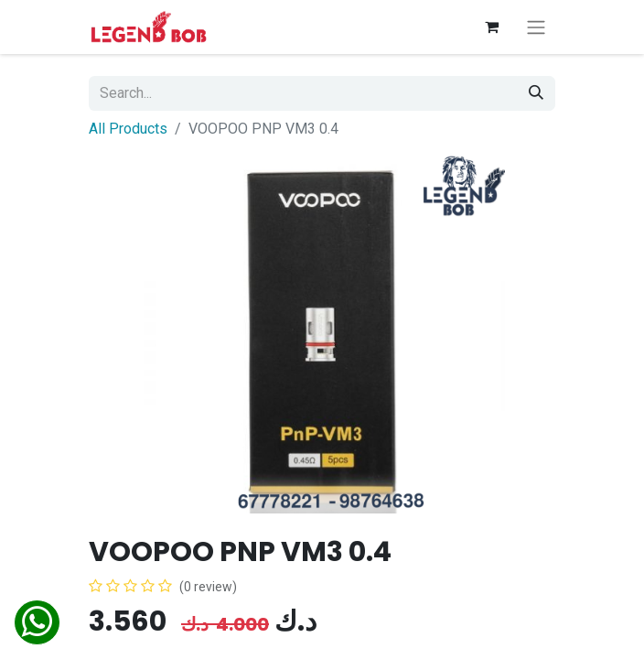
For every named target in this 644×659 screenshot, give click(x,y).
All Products (128, 129)
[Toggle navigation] (536, 27)
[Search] (536, 93)
